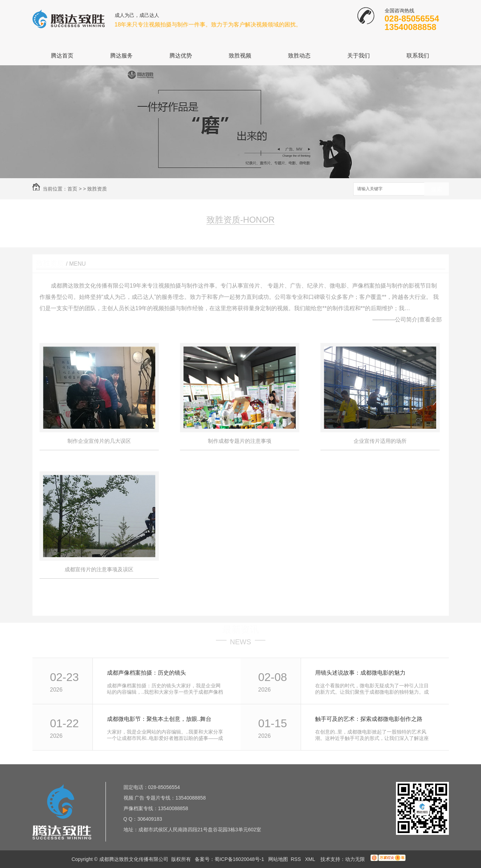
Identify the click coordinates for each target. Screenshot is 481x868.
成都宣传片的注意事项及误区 (99, 569)
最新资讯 (241, 629)
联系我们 (418, 56)
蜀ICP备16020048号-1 (239, 859)
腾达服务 (121, 56)
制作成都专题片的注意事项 (240, 441)
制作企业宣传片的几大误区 (99, 441)
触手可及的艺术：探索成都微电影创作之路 (369, 719)
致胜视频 (240, 56)
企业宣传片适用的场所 (380, 441)
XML (311, 859)
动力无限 (355, 859)
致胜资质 (97, 189)
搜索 (437, 189)
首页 (72, 189)
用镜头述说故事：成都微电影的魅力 (360, 673)
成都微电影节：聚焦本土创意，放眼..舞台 (159, 719)
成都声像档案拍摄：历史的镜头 (146, 673)
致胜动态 (299, 56)
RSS (297, 859)
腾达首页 (62, 56)
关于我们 (359, 56)
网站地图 (278, 859)
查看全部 (431, 320)
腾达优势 (181, 56)
